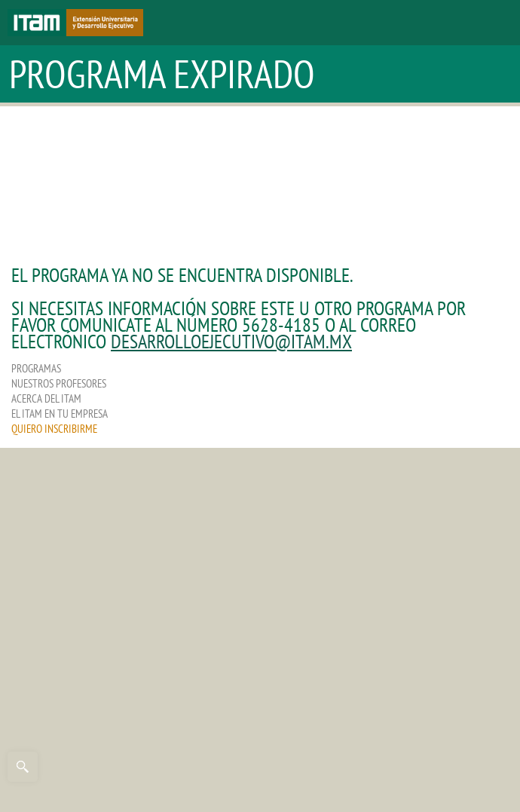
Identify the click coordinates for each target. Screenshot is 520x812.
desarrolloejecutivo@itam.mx (231, 341)
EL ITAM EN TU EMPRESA (60, 414)
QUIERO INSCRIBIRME (54, 429)
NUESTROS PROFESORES (59, 383)
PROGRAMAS (36, 368)
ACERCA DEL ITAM (46, 398)
